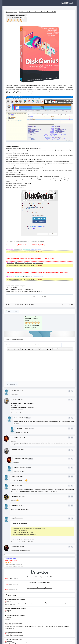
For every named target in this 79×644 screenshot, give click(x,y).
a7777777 (14, 400)
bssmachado (15, 476)
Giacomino (15, 505)
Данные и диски (11, 12)
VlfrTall (14, 391)
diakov (67, 3)
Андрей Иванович (17, 518)
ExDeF (16, 418)
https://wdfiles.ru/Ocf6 (17, 405)
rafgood (19, 428)
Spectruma (15, 496)
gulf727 (14, 486)
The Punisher (15, 547)
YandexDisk (14, 513)
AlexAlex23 (15, 437)
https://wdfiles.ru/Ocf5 (17, 409)
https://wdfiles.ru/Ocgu (17, 413)
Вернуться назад (12, 311)
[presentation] (22, 376)
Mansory (11, 305)
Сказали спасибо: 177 (40, 297)
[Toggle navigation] (7, 3)
